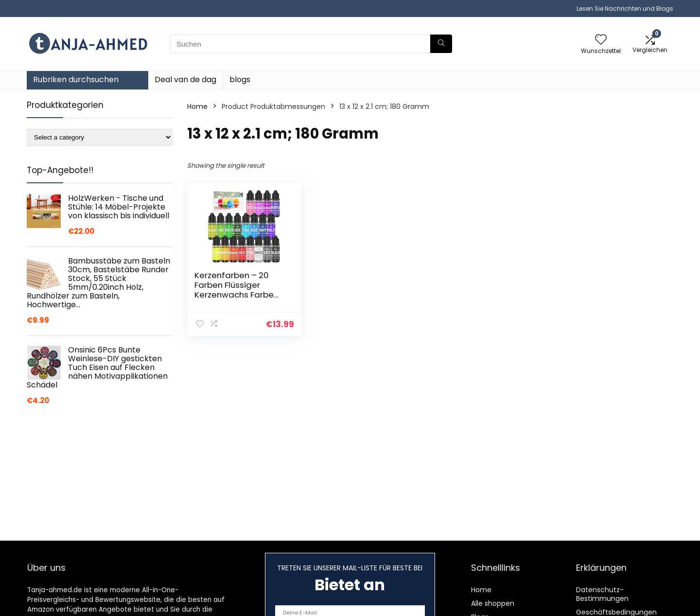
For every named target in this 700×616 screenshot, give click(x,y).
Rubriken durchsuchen (76, 79)
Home (197, 106)
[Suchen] (441, 44)
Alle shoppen (493, 603)
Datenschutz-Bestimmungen (602, 594)
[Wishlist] (601, 40)
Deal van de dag (185, 79)
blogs (240, 79)
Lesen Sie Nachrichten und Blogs (625, 9)
